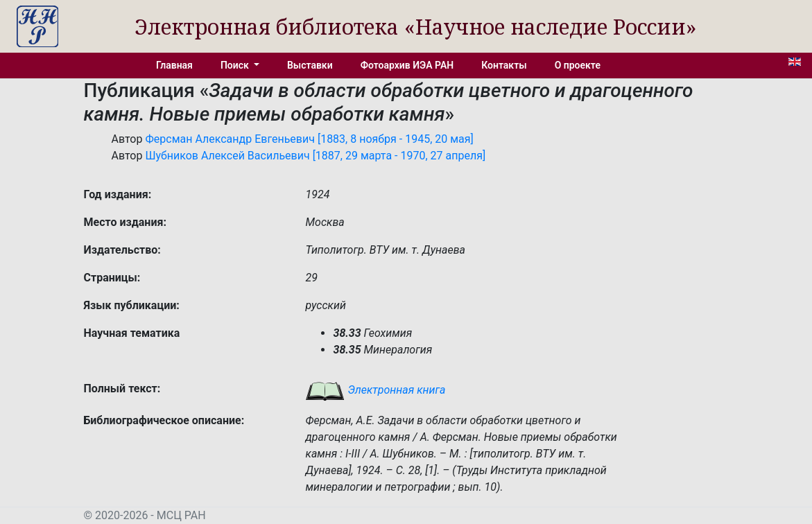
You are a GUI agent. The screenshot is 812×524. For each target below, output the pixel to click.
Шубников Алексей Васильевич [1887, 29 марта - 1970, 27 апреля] (315, 156)
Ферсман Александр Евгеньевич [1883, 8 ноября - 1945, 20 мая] (309, 139)
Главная (174, 65)
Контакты (504, 65)
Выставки (310, 65)
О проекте (578, 65)
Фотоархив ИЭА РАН (407, 65)
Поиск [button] (236, 65)
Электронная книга (375, 390)
